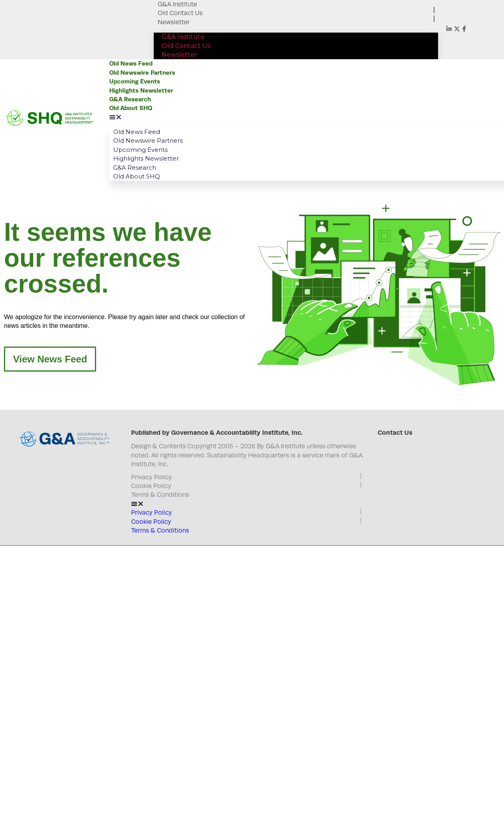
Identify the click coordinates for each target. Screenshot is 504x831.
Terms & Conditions (160, 495)
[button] (303, 117)
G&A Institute (177, 4)
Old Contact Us (180, 13)
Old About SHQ (131, 108)
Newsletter (174, 22)
